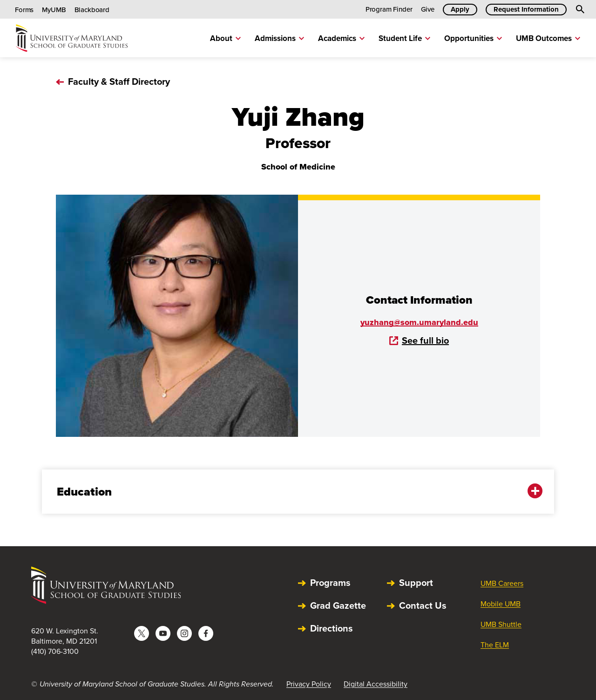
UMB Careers (502, 583)
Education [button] (291, 492)
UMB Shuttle (501, 624)
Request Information (526, 9)
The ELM (495, 645)
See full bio (419, 340)
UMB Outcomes (548, 38)
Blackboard (92, 10)
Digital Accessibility (376, 684)
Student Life (404, 38)
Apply (460, 9)
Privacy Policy (309, 684)
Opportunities (473, 38)
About (225, 38)
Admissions (279, 38)
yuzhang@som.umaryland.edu (419, 322)
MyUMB (54, 10)
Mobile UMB (501, 604)
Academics (341, 38)
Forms (24, 10)
